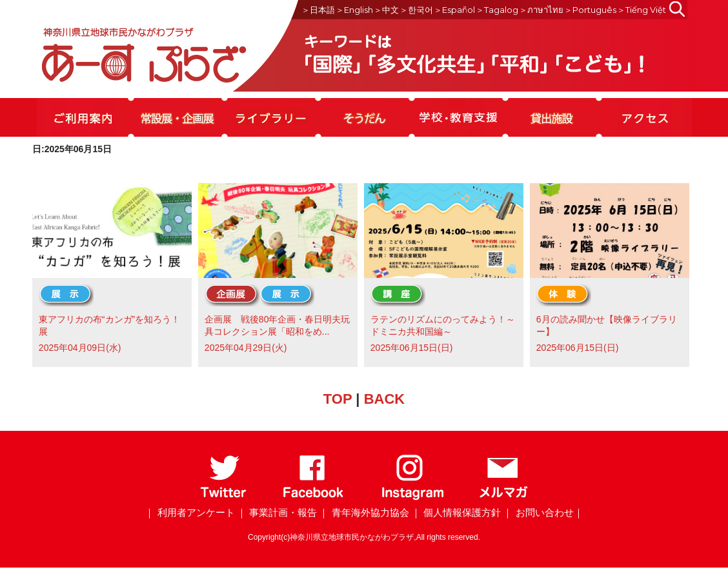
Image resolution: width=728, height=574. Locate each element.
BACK (385, 399)
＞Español (454, 10)
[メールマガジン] (503, 498)
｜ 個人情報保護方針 (456, 512)
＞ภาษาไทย (541, 10)
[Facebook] (313, 498)
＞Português (590, 10)
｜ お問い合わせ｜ (543, 512)
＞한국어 (416, 10)
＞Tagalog (497, 10)
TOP (338, 399)
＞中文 (386, 10)
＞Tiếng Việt (642, 10)
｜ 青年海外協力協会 (364, 512)
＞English (354, 10)
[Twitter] (224, 498)
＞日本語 (318, 10)
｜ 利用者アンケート (189, 512)
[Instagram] (412, 498)
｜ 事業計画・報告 (277, 512)
